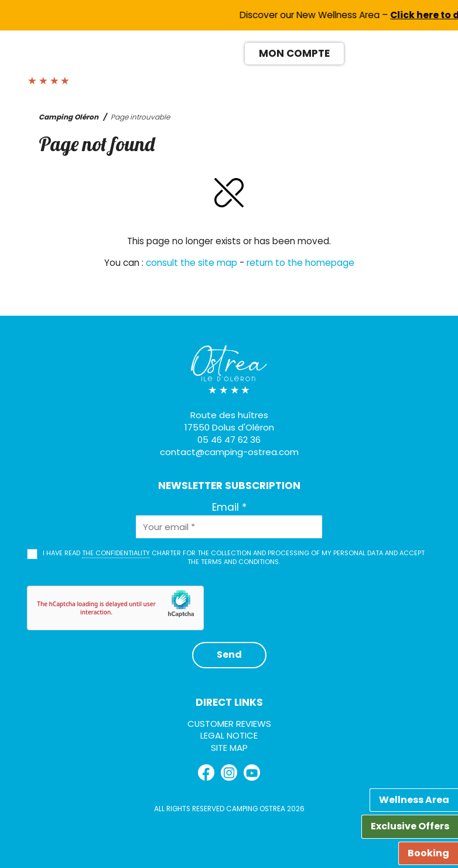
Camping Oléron (69, 117)
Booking (428, 853)
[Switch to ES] (400, 52)
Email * (229, 508)
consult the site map (192, 263)
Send (229, 655)
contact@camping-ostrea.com (229, 452)
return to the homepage (300, 263)
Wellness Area (414, 800)
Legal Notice (229, 735)
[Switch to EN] (379, 52)
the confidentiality (116, 553)
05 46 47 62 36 (229, 440)
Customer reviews (229, 724)
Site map (229, 748)
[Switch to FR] (357, 52)
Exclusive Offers (410, 826)
